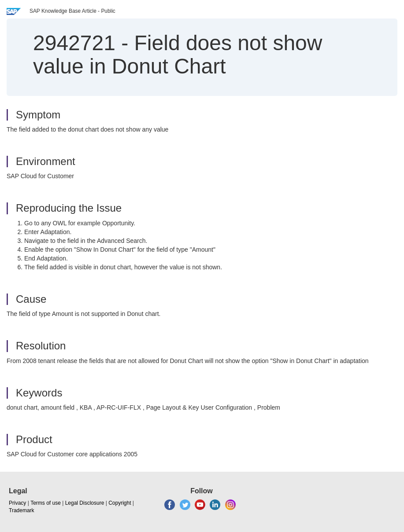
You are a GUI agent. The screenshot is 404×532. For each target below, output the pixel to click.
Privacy (17, 503)
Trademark (22, 510)
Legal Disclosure (85, 503)
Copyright (120, 503)
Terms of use (46, 503)
